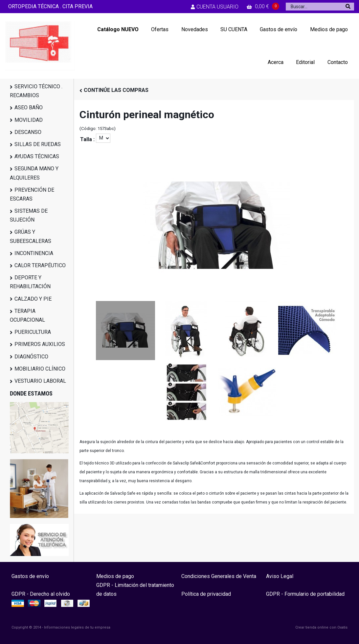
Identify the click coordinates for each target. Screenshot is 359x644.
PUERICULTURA (33, 332)
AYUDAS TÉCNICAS (37, 156)
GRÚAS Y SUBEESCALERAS (31, 236)
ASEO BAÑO (29, 107)
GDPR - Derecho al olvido (41, 594)
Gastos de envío (279, 29)
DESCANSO (28, 132)
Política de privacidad (206, 594)
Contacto (338, 62)
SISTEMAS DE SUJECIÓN (29, 215)
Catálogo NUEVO (118, 29)
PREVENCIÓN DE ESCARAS (32, 194)
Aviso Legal (280, 576)
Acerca (276, 62)
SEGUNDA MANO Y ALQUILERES (34, 173)
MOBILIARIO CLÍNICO (40, 369)
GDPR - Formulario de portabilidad (305, 594)
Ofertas (160, 29)
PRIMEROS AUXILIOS (40, 344)
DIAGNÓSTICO (31, 357)
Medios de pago (329, 29)
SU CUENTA (234, 29)
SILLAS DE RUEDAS (38, 144)
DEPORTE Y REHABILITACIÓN (30, 282)
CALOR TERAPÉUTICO (40, 265)
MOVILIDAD (29, 120)
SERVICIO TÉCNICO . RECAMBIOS (36, 91)
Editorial (305, 62)
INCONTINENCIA (34, 253)
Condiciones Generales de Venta (219, 576)
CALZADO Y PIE (33, 299)
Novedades (195, 29)
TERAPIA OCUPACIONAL (27, 315)
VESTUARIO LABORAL (40, 381)
